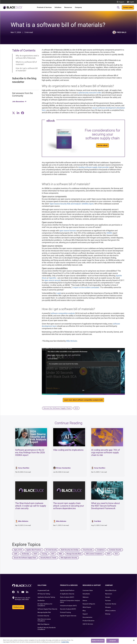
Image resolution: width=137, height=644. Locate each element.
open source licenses (68, 231)
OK (83, 390)
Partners (108, 600)
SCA (76, 408)
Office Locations (110, 611)
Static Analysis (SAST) (67, 597)
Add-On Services (88, 624)
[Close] (134, 640)
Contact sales (128, 7)
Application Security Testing (46, 597)
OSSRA (109, 233)
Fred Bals (121, 32)
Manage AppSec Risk (44, 612)
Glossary (108, 607)
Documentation (87, 617)
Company (78, 7)
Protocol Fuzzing (65, 612)
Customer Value (88, 590)
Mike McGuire (72, 341)
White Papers (87, 607)
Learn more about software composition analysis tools (83, 400)
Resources (68, 7)
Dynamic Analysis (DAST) (68, 609)
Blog (84, 611)
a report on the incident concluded (86, 287)
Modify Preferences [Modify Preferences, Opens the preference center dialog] (98, 641)
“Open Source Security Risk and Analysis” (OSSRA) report (71, 204)
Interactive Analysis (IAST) (68, 606)
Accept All (113, 641)
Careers (108, 597)
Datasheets (86, 594)
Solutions (58, 7)
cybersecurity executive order (90, 93)
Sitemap (108, 614)
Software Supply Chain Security (47, 609)
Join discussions (18, 101)
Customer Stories (111, 604)
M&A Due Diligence (43, 624)
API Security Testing (44, 594)
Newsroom (109, 594)
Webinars (86, 597)
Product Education (89, 621)
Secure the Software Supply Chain (57, 408)
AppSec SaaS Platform (67, 590)
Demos (85, 600)
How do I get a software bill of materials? (27, 69)
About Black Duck (111, 590)
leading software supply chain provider (94, 167)
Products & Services (44, 7)
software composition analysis (63, 313)
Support (122, 2)
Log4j (59, 293)
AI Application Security (67, 594)
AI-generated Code (43, 590)
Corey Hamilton (24, 468)
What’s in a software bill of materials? (26, 63)
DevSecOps (41, 600)
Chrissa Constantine (63, 468)
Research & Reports (89, 604)
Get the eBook (103, 145)
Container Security (43, 616)
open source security (53, 280)
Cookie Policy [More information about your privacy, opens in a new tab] (65, 642)
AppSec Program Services (68, 616)
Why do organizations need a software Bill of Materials (27, 57)
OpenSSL (53, 278)
